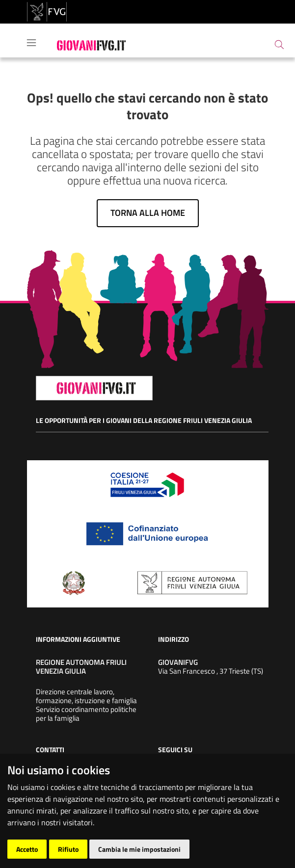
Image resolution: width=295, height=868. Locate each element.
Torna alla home (148, 213)
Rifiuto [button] (68, 849)
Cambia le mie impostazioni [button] (139, 849)
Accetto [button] (27, 849)
